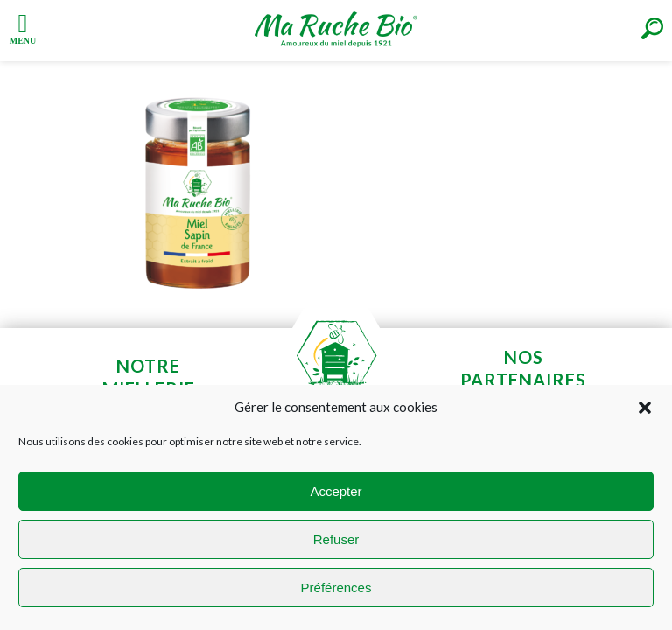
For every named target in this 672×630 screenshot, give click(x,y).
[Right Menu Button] (652, 28)
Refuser (336, 539)
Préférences (336, 588)
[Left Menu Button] (23, 27)
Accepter (336, 491)
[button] (645, 408)
